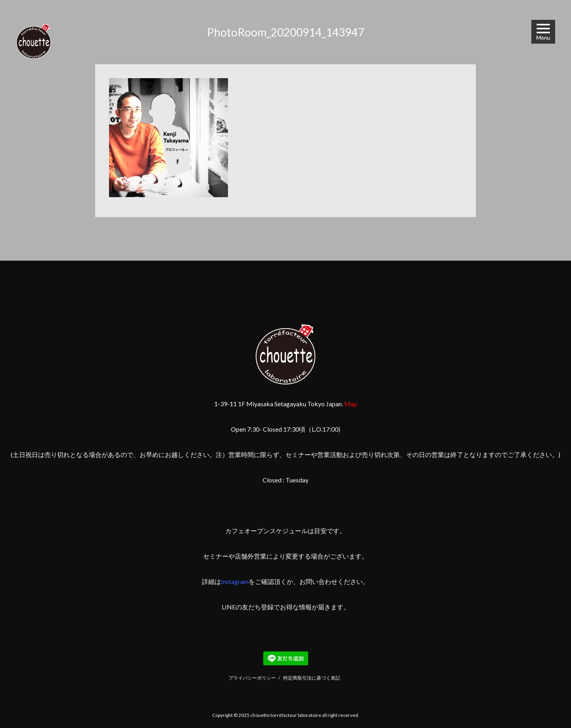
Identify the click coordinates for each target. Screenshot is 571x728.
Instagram (235, 581)
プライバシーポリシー (252, 678)
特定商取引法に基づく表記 (312, 678)
